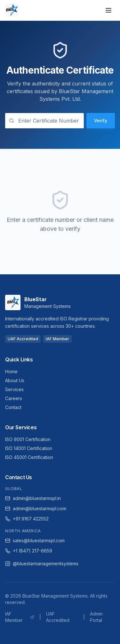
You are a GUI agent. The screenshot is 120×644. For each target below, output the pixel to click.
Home (11, 371)
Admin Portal (96, 617)
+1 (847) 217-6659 (29, 551)
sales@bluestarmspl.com (35, 540)
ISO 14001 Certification (29, 448)
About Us (15, 380)
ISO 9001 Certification (28, 439)
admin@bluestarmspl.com (36, 508)
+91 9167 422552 (27, 519)
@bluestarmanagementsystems (42, 563)
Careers (14, 398)
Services (14, 389)
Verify (101, 121)
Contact (13, 407)
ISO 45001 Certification (29, 457)
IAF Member (20, 617)
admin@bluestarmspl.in (33, 498)
